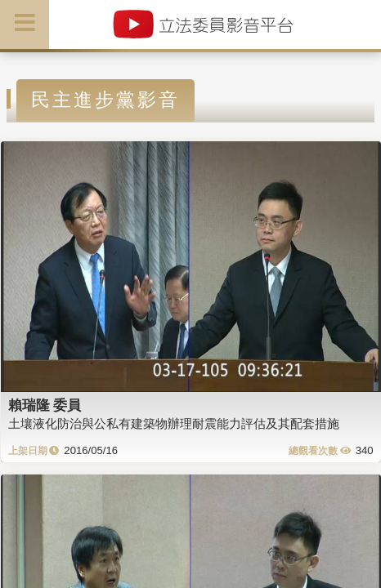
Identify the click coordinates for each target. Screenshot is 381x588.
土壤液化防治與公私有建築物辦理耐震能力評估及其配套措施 (174, 423)
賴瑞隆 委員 (45, 405)
